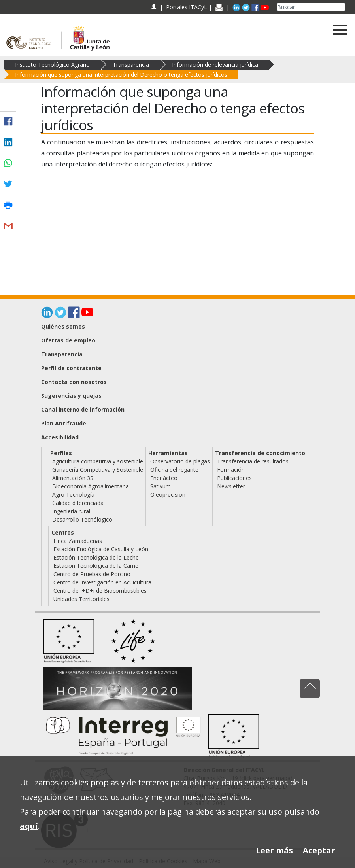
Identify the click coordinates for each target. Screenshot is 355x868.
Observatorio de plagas (180, 461)
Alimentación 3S (73, 478)
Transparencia (131, 65)
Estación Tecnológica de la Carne (96, 566)
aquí (29, 826)
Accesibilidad (60, 437)
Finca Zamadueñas (78, 541)
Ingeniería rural (71, 511)
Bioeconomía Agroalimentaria (91, 486)
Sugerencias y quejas (71, 396)
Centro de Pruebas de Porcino (92, 574)
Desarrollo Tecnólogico (82, 519)
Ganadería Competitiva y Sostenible (98, 470)
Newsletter (231, 486)
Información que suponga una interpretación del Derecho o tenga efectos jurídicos (121, 75)
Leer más (274, 850)
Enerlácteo (164, 478)
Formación (231, 470)
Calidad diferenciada (78, 503)
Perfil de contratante (71, 368)
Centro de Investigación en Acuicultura (102, 582)
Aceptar (319, 850)
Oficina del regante (174, 470)
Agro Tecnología (73, 495)
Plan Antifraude (64, 423)
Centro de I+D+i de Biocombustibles (100, 591)
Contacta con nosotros (74, 382)
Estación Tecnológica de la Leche (96, 557)
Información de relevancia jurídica (215, 65)
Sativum (161, 486)
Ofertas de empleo (68, 340)
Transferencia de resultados (253, 461)
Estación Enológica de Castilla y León (101, 549)
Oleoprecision (168, 495)
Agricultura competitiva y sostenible (98, 461)
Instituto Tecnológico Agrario (52, 65)
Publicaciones (234, 478)
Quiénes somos (63, 326)
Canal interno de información (83, 409)
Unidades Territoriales (81, 599)
